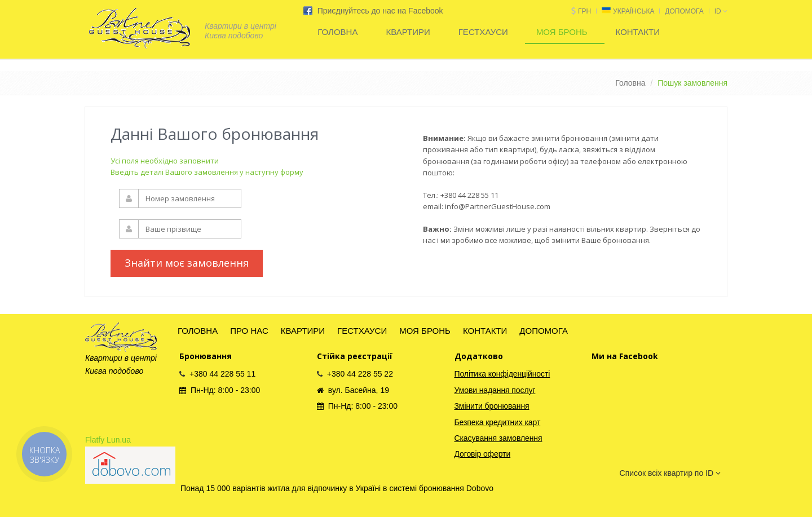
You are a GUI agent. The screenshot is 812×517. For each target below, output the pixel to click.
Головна (630, 83)
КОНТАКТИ (638, 32)
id (721, 11)
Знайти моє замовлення (187, 263)
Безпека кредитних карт (498, 422)
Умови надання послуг (495, 390)
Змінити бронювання (492, 406)
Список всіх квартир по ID (670, 473)
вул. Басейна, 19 (353, 390)
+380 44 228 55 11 (217, 374)
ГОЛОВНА (337, 32)
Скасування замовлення (498, 438)
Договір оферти (483, 454)
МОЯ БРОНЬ (562, 32)
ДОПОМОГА (684, 11)
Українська (634, 11)
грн (584, 11)
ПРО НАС (249, 331)
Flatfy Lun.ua (108, 440)
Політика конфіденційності (502, 374)
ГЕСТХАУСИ (483, 32)
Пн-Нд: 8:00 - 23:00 (220, 390)
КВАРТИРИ (408, 32)
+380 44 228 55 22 (355, 374)
